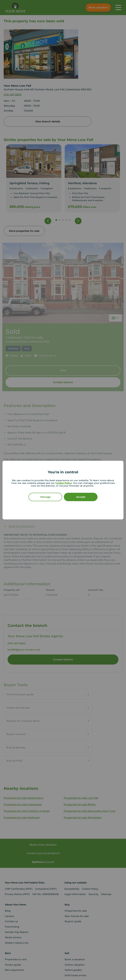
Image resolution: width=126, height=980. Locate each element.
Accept (81, 497)
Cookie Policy (64, 483)
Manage (45, 497)
